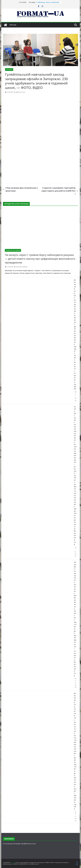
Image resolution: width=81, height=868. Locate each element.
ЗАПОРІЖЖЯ (9, 70)
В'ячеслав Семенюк (22, 267)
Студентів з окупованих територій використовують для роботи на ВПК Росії (60, 191)
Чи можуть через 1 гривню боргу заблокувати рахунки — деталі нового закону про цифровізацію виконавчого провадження (40, 259)
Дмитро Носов (20, 92)
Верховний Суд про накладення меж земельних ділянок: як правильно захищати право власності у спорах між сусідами (75, 334)
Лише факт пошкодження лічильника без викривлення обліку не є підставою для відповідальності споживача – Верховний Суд (75, 619)
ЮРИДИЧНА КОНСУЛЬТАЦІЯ (13, 250)
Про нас (13, 25)
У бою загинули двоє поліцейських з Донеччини (20, 189)
